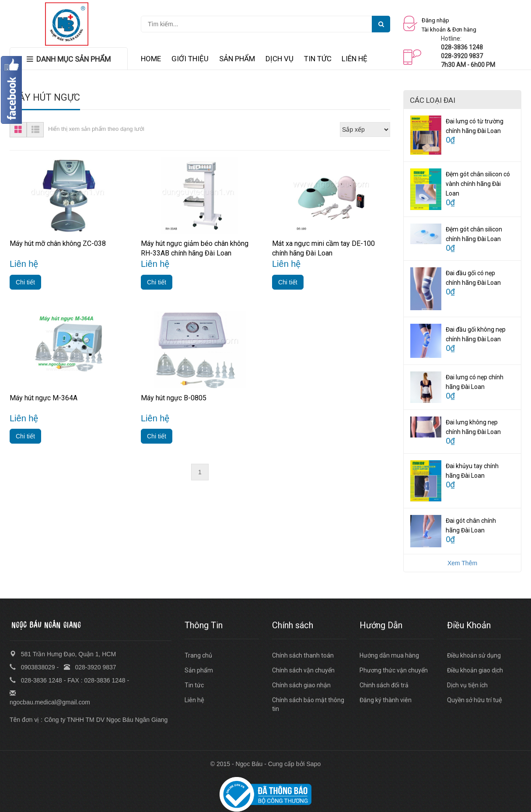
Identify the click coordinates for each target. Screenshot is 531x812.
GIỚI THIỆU (190, 59)
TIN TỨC (318, 59)
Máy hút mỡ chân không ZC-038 (58, 243)
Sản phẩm (199, 670)
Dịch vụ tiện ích (467, 685)
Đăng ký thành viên (386, 700)
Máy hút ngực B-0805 (174, 398)
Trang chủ (198, 655)
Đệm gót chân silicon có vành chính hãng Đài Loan (478, 184)
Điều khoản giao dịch (475, 670)
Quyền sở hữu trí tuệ (475, 700)
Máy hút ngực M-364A (44, 398)
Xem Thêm (462, 563)
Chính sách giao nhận (301, 685)
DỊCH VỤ (279, 59)
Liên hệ (194, 700)
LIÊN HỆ (355, 59)
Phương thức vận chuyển (394, 670)
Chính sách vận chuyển (303, 670)
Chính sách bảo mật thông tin (308, 704)
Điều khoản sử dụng (474, 655)
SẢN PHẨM (237, 59)
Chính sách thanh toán (303, 655)
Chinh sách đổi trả (384, 685)
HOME (151, 59)
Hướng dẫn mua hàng (389, 655)
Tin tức (194, 685)
